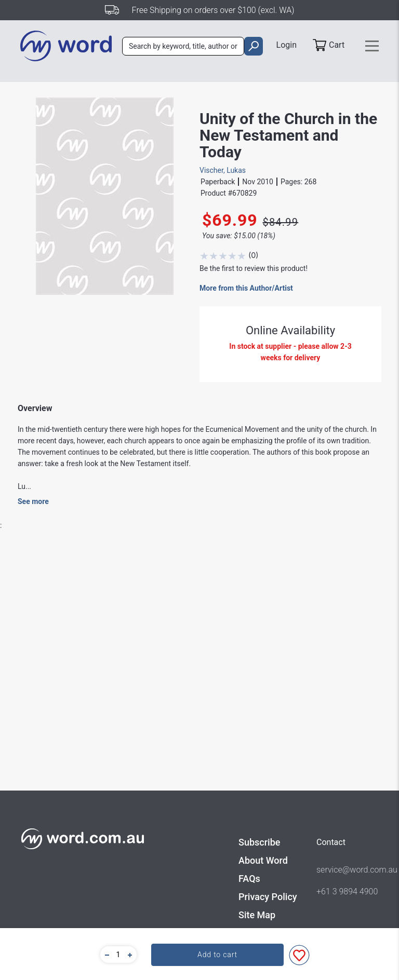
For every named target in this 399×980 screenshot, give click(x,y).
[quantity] (118, 955)
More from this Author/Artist (246, 288)
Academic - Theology (182, 820)
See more (33, 501)
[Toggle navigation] (372, 46)
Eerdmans (165, 781)
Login (287, 45)
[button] (105, 955)
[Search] (183, 46)
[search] (253, 46)
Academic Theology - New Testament (209, 800)
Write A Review (333, 595)
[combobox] (183, 46)
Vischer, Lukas (223, 170)
